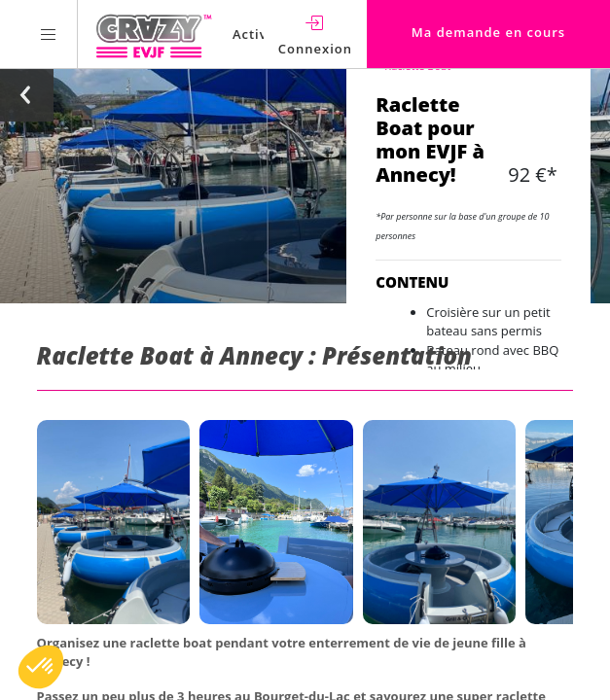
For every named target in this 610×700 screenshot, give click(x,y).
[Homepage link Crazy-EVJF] (153, 34)
